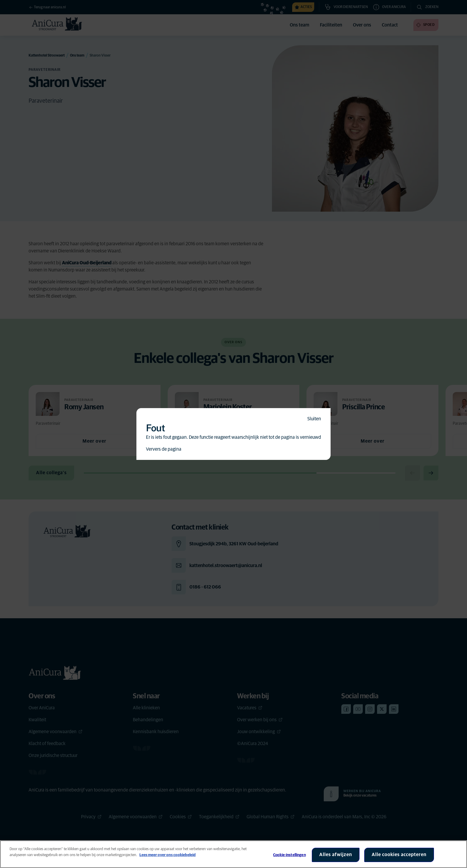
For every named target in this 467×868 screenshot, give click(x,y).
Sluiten (314, 419)
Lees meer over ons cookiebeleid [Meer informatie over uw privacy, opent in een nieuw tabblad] (168, 855)
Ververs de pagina (164, 449)
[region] (233, 854)
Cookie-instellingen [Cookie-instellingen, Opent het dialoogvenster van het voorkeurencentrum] (289, 855)
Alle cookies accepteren (399, 855)
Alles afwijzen (336, 855)
